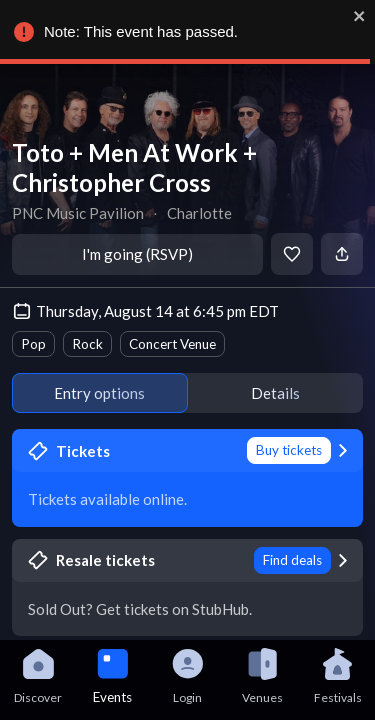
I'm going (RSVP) (137, 254)
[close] (360, 16)
